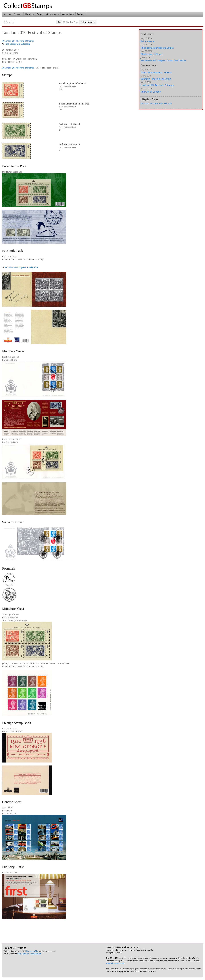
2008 (165, 104)
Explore (29, 14)
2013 (143, 104)
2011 (152, 104)
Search (18, 14)
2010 (156, 104)
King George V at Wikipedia (17, 44)
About (81, 14)
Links (40, 14)
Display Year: (71, 22)
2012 (147, 104)
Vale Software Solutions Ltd (29, 954)
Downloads (68, 14)
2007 (170, 104)
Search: (9, 22)
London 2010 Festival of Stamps (19, 41)
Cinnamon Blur (32, 951)
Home (7, 14)
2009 (161, 104)
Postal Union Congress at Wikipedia (21, 267)
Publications (53, 14)
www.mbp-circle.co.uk (115, 963)
